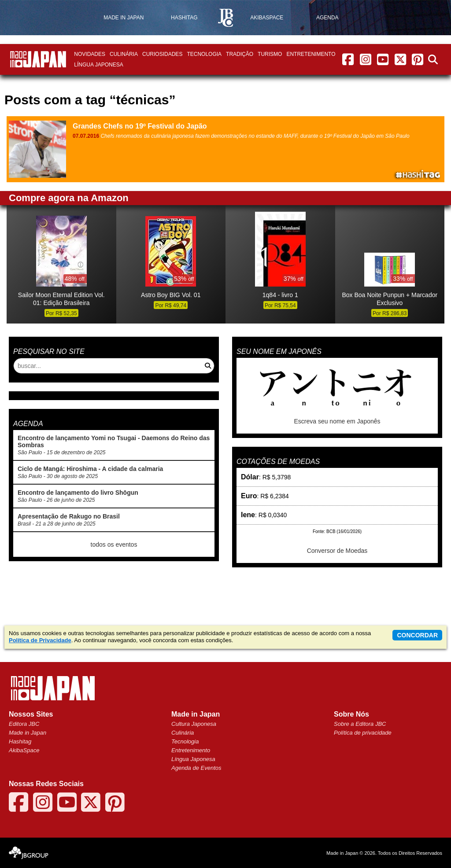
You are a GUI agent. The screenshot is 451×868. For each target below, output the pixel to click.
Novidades (90, 54)
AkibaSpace (24, 750)
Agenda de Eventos (196, 768)
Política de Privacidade (40, 640)
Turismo (270, 54)
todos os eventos (114, 544)
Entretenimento (311, 54)
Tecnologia (204, 54)
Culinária (124, 54)
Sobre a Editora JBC (360, 724)
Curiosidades (162, 54)
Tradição (240, 54)
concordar (417, 635)
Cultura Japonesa (194, 724)
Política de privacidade (363, 733)
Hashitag (20, 741)
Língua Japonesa (98, 65)
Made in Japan (28, 733)
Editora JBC (24, 724)
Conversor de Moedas (337, 551)
